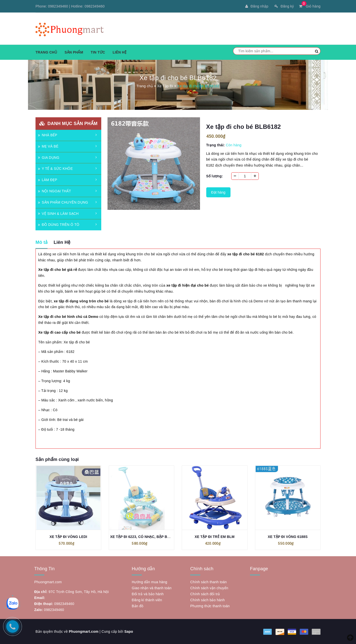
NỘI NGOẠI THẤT (54, 191)
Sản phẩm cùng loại (57, 459)
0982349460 (58, 6)
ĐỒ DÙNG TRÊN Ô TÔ (59, 225)
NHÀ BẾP (48, 135)
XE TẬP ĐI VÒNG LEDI (68, 537)
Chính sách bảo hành (207, 600)
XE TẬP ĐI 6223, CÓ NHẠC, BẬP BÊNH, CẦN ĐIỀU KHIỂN (158, 537)
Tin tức (98, 52)
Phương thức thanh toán (210, 606)
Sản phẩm (74, 52)
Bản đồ (137, 606)
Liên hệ (119, 52)
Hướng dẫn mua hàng (149, 582)
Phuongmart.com (84, 631)
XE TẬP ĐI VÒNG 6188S (288, 537)
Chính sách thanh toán (208, 582)
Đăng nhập (257, 6)
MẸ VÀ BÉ (48, 146)
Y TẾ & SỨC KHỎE (55, 169)
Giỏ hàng (310, 6)
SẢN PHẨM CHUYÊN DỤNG (63, 202)
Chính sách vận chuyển (209, 588)
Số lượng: (215, 176)
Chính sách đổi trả (205, 594)
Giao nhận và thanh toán (152, 588)
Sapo (129, 631)
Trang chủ (46, 52)
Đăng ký (284, 6)
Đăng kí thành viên (147, 600)
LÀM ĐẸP (48, 180)
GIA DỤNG (49, 158)
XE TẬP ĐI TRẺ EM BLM (214, 537)
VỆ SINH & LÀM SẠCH (58, 214)
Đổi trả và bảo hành (148, 594)
